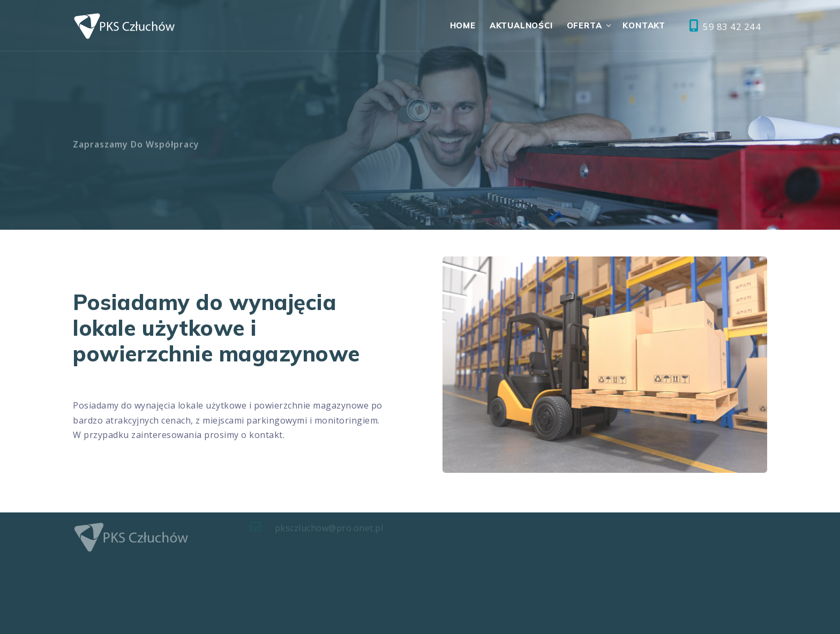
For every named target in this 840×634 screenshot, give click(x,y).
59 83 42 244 (725, 26)
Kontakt (644, 25)
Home (463, 25)
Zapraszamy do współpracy (136, 148)
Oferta (584, 25)
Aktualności (521, 25)
